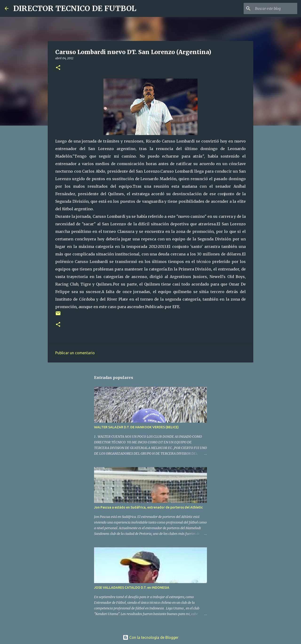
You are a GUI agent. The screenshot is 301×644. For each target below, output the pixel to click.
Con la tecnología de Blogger (151, 637)
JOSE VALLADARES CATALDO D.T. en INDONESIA (132, 588)
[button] (58, 68)
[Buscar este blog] (273, 8)
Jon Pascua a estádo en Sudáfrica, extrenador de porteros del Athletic (148, 507)
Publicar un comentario (75, 353)
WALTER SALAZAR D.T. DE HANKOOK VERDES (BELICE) (136, 427)
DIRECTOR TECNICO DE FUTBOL (75, 8)
